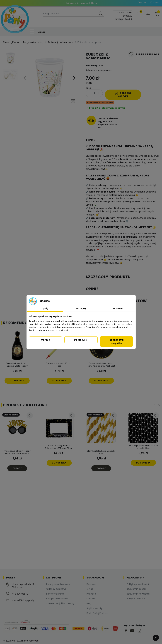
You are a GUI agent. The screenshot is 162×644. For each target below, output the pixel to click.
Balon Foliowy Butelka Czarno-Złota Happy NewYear (17, 366)
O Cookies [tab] (117, 309)
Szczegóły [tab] (81, 309)
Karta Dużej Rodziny (97, 613)
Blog (89, 603)
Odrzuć (46, 340)
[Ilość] (94, 93)
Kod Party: (92, 66)
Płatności (91, 594)
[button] (157, 14)
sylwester (152, 162)
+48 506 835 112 (20, 594)
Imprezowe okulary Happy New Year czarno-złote (17, 452)
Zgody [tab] (45, 309)
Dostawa (142, 2)
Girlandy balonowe (56, 589)
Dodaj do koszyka (123, 95)
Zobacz (17, 468)
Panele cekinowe (55, 594)
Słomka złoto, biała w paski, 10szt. (101, 452)
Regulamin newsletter (138, 594)
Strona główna (11, 42)
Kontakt (155, 2)
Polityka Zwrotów (136, 599)
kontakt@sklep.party (23, 600)
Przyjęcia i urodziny (33, 42)
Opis (90, 140)
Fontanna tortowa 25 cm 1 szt (59, 365)
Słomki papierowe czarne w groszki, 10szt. (143, 447)
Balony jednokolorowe (58, 584)
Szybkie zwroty (94, 608)
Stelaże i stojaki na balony (60, 603)
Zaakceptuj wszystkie (116, 341)
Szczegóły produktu (108, 277)
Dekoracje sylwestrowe (61, 42)
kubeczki (123, 159)
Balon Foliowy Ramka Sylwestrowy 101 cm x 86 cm (59, 447)
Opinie (92, 289)
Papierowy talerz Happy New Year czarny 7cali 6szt (101, 365)
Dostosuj (81, 340)
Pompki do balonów (57, 599)
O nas (90, 589)
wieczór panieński (105, 166)
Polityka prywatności (138, 584)
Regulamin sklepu (136, 589)
